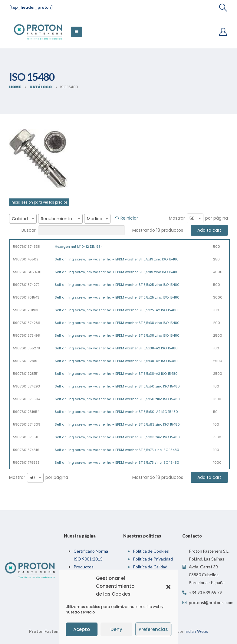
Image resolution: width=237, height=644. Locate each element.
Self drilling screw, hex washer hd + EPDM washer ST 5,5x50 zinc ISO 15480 (117, 386)
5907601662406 (27, 272)
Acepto (82, 629)
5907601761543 (26, 297)
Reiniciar (129, 218)
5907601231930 (26, 310)
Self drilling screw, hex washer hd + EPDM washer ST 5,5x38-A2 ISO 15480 (116, 348)
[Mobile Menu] (76, 32)
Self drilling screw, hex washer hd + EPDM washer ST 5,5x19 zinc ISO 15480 (117, 259)
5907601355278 (26, 348)
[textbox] (23, 219)
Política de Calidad (150, 567)
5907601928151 (26, 361)
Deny (116, 629)
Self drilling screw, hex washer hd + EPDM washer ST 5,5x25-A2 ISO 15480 (116, 310)
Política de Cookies (151, 551)
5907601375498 (26, 335)
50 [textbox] (192, 218)
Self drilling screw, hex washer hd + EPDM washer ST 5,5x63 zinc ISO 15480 (117, 424)
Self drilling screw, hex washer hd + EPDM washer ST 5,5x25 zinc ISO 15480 (117, 285)
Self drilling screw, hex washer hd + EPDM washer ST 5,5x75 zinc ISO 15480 (117, 450)
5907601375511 (26, 437)
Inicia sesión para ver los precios (39, 202)
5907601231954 (26, 412)
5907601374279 (26, 285)
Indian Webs (196, 631)
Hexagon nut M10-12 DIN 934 (79, 247)
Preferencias (153, 629)
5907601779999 (26, 463)
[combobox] (23, 219)
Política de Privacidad (153, 559)
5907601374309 (27, 424)
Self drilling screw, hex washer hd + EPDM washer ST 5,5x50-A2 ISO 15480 (116, 412)
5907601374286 (27, 323)
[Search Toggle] (223, 8)
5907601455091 (26, 259)
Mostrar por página (198, 218)
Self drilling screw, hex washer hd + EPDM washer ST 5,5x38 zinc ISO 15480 (117, 323)
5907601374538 (26, 247)
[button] (168, 586)
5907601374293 (26, 386)
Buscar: (73, 230)
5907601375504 (27, 399)
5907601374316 (26, 450)
